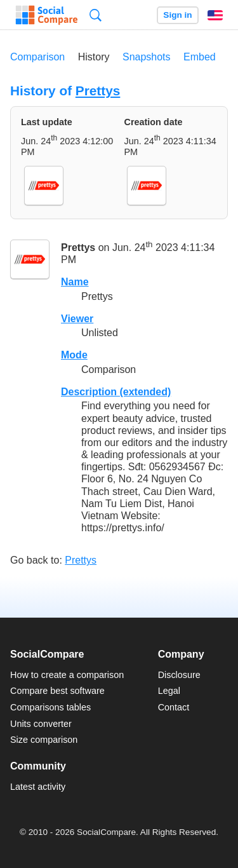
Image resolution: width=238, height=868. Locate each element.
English (215, 15)
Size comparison (44, 740)
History (94, 57)
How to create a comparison (67, 675)
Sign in (177, 15)
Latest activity (38, 787)
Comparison (37, 57)
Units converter (41, 724)
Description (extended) (116, 392)
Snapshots (147, 57)
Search (96, 15)
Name (75, 282)
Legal (169, 691)
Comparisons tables (50, 707)
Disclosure (179, 675)
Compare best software (57, 691)
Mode (74, 355)
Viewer (77, 319)
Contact (174, 707)
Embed (200, 57)
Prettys (98, 91)
